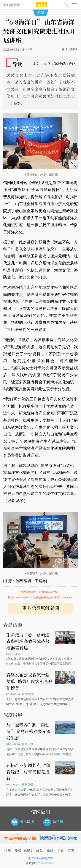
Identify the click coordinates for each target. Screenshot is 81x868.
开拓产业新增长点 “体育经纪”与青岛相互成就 (28, 772)
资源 (18, 851)
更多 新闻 (41, 608)
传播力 (29, 851)
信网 (8, 851)
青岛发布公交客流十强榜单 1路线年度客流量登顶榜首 (29, 681)
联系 (71, 851)
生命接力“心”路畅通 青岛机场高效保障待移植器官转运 (28, 641)
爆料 (50, 851)
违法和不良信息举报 (40, 858)
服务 (39, 851)
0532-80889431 (46, 863)
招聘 (60, 851)
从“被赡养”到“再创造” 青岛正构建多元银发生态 (28, 731)
